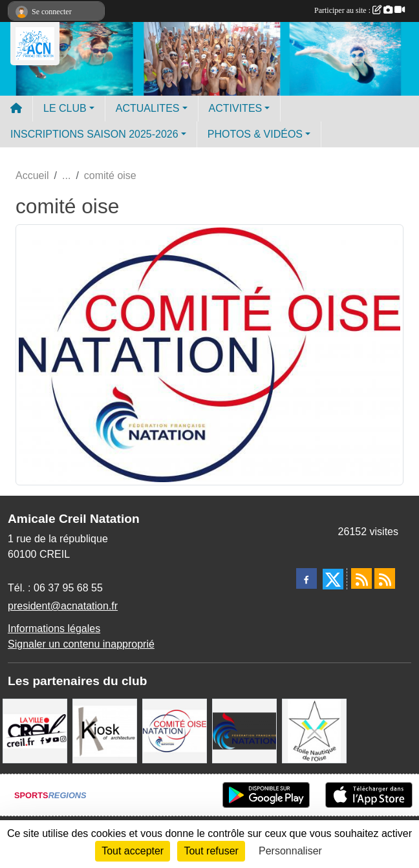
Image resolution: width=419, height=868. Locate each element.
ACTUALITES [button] (148, 108)
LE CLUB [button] (65, 108)
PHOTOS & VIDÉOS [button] (255, 134)
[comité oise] (175, 730)
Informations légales (54, 629)
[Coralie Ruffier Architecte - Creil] (105, 730)
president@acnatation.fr (63, 606)
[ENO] (314, 730)
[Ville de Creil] (35, 730)
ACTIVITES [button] (236, 108)
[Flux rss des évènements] (385, 578)
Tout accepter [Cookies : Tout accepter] (133, 851)
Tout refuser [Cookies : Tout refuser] (211, 851)
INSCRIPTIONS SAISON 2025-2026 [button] (94, 134)
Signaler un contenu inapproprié (81, 644)
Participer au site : (360, 10)
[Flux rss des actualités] (361, 578)
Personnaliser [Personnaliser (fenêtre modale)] (290, 851)
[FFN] (244, 730)
